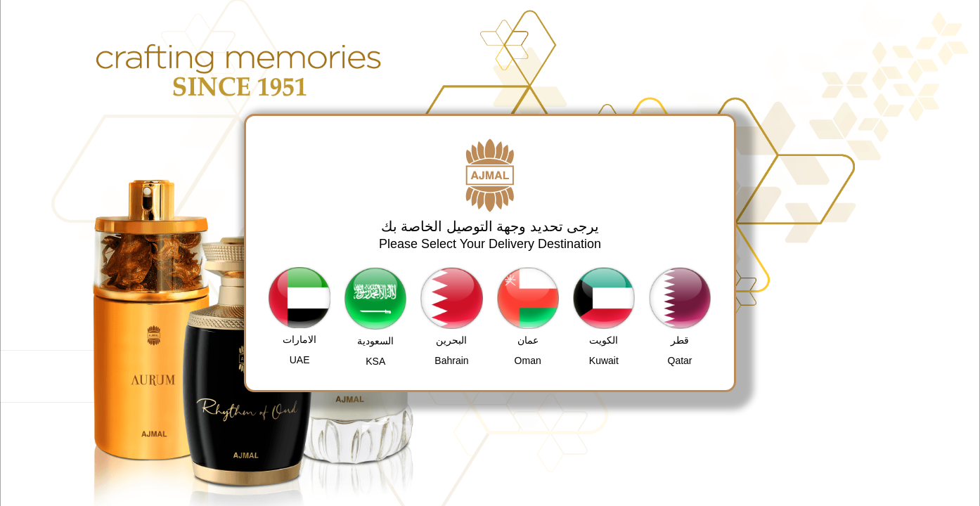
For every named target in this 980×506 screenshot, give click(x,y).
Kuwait (604, 361)
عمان (528, 340)
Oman (528, 361)
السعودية (375, 341)
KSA (375, 361)
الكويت (604, 340)
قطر (680, 340)
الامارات (299, 339)
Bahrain (451, 361)
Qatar (680, 361)
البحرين (451, 340)
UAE (300, 360)
